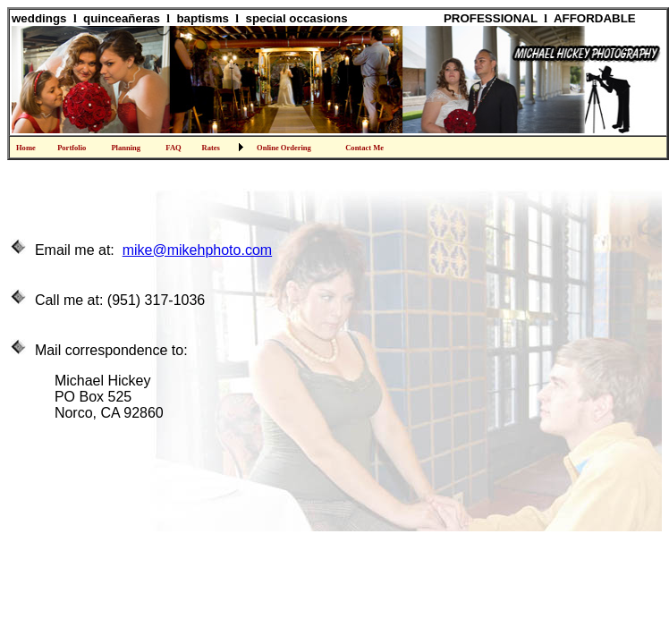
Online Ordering (284, 148)
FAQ (173, 148)
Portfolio (72, 148)
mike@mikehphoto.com (197, 250)
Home (26, 148)
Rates (210, 148)
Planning (126, 148)
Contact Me (364, 148)
